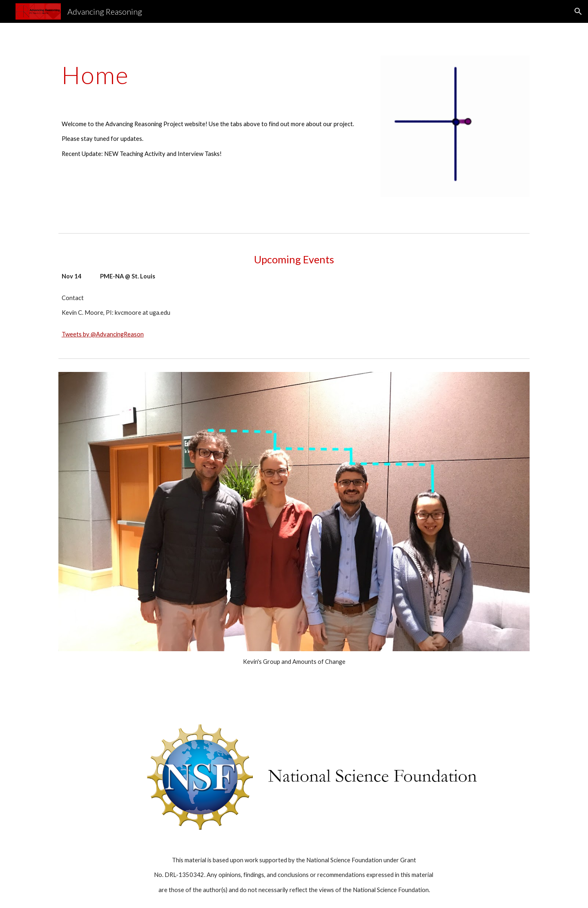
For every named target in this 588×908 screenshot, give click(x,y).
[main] (214, 75)
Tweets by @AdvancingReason (103, 334)
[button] (578, 11)
